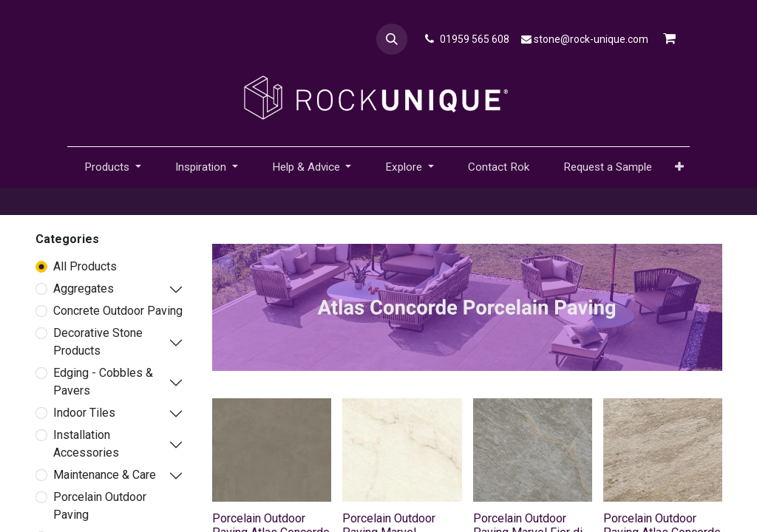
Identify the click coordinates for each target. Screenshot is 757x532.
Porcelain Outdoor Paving (100, 506)
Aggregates (84, 289)
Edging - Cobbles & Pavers (103, 382)
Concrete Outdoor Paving (118, 311)
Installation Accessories (86, 444)
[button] (392, 39)
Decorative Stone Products (98, 342)
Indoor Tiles (84, 413)
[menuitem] (499, 167)
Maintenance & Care (105, 475)
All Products (85, 266)
